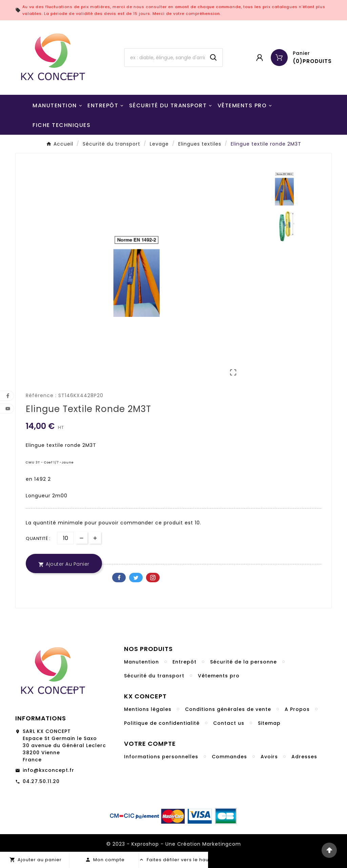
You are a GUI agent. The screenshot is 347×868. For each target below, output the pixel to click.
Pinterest (153, 578)
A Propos (297, 709)
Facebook (119, 578)
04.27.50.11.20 (41, 781)
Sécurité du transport (154, 676)
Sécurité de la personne (243, 662)
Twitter (136, 578)
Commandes (229, 757)
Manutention (141, 662)
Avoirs (269, 757)
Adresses (304, 757)
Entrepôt (185, 662)
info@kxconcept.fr (48, 770)
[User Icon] (260, 58)
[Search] (213, 58)
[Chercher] (165, 58)
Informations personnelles (161, 757)
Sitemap (269, 723)
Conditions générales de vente (228, 709)
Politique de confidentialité (162, 723)
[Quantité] (65, 538)
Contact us (229, 723)
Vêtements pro (219, 676)
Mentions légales (148, 709)
